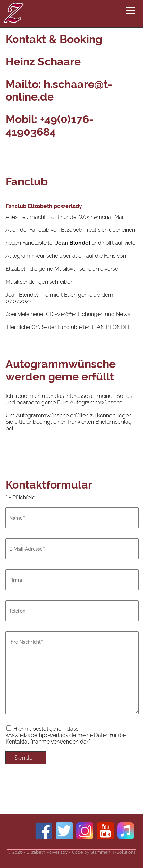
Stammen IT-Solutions (113, 852)
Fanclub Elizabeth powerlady (44, 206)
